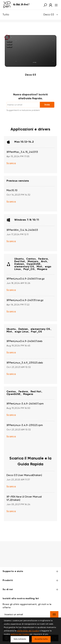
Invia (47, 105)
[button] (45, 5)
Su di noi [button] (30, 580)
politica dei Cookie (20, 634)
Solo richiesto (20, 639)
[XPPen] (16, 5)
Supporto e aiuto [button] (30, 562)
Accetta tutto (41, 639)
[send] (54, 605)
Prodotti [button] (30, 571)
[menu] (55, 5)
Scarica (11, 163)
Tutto (30, 15)
